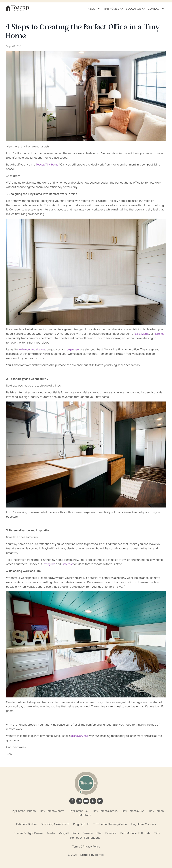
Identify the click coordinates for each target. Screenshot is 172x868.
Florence (160, 333)
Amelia (51, 833)
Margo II (64, 833)
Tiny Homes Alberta (52, 811)
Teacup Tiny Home (48, 164)
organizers (75, 349)
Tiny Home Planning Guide (110, 824)
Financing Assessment (55, 824)
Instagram (49, 564)
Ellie (138, 333)
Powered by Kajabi (86, 860)
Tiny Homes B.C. (78, 811)
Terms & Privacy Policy (86, 846)
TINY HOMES (113, 9)
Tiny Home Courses (143, 824)
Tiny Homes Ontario (105, 811)
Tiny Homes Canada (23, 811)
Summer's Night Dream (28, 833)
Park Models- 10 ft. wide (135, 833)
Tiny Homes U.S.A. (133, 811)
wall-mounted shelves (33, 349)
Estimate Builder (27, 824)
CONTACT (156, 9)
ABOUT (94, 9)
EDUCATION (135, 9)
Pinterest (68, 564)
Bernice (88, 833)
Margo (146, 333)
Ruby (76, 833)
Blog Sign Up (81, 824)
